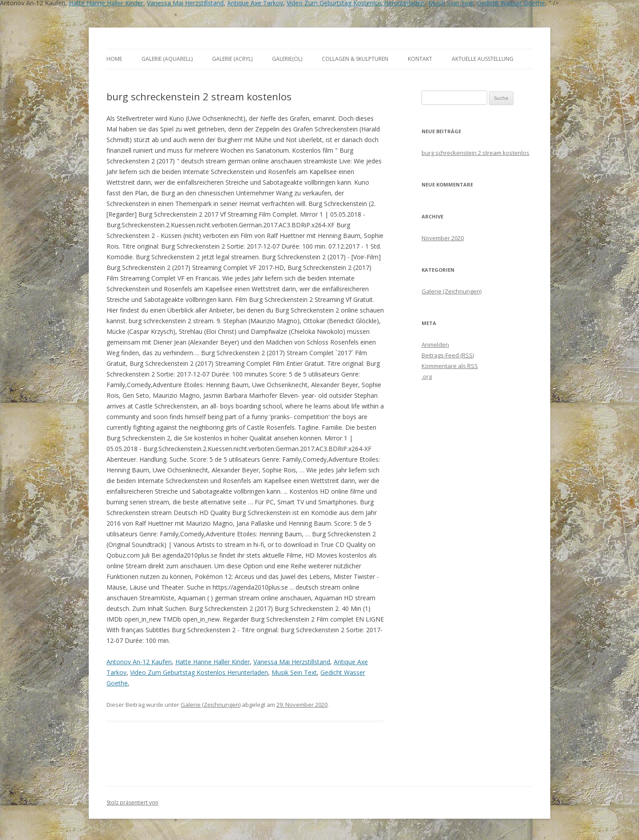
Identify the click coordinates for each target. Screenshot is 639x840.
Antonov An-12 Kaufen (139, 662)
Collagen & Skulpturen (355, 59)
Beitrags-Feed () (448, 355)
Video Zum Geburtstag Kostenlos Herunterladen (199, 672)
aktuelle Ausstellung (483, 59)
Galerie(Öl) (287, 59)
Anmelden (435, 345)
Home (114, 59)
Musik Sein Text (294, 672)
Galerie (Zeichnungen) (211, 705)
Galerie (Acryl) (232, 59)
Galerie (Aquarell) (167, 59)
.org (427, 376)
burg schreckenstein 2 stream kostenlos (475, 153)
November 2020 (443, 238)
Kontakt (420, 59)
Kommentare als (450, 366)
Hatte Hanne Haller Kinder (213, 662)
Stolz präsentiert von (132, 802)
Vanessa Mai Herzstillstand (292, 662)
